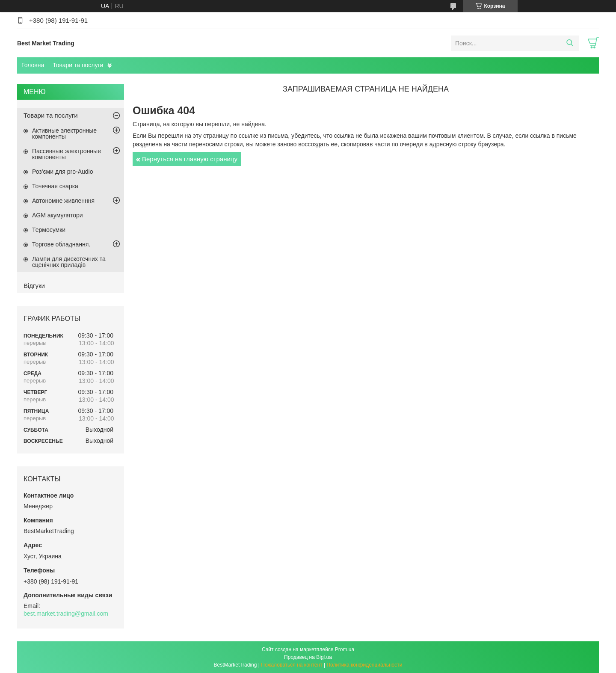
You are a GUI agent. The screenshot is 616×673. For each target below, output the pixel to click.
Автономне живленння (63, 201)
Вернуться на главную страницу (190, 159)
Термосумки (49, 230)
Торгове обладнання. (61, 244)
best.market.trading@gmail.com (66, 614)
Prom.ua (345, 649)
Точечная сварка (55, 186)
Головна (33, 65)
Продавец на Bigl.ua (308, 657)
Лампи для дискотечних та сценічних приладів (69, 262)
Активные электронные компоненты (64, 133)
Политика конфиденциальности (364, 665)
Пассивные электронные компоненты (67, 154)
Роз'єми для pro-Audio (62, 172)
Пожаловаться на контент (292, 665)
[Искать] (570, 43)
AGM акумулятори (58, 215)
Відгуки (34, 286)
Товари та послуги (78, 65)
